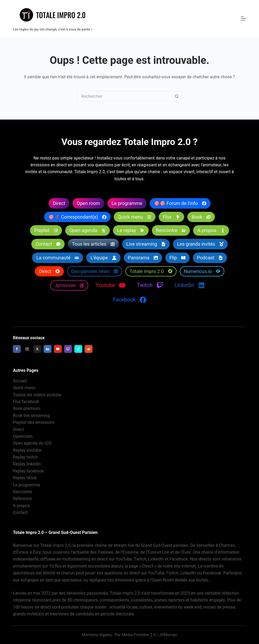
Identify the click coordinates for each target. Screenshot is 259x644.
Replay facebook (28, 471)
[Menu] (244, 18)
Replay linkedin (27, 464)
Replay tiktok (25, 478)
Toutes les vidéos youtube (37, 395)
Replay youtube (27, 450)
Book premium (27, 409)
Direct (18, 429)
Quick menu (24, 388)
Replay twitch (25, 457)
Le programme (27, 485)
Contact (20, 513)
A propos (21, 506)
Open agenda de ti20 (32, 443)
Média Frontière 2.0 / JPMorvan (149, 635)
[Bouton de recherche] (177, 96)
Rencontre (22, 492)
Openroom (23, 436)
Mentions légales (97, 635)
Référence (22, 499)
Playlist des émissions (34, 423)
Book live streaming (31, 416)
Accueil (20, 381)
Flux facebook (26, 402)
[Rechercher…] (124, 96)
